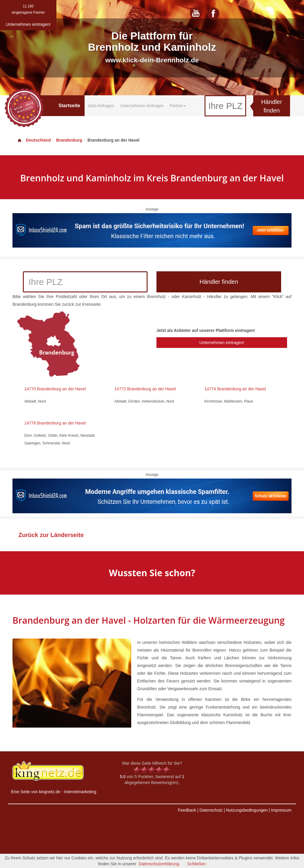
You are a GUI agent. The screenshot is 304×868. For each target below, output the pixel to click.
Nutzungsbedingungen (247, 810)
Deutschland (34, 140)
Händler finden (272, 106)
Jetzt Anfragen (101, 106)
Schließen (197, 864)
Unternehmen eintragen (142, 106)
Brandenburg (69, 140)
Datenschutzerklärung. (159, 864)
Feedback (187, 810)
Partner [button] (178, 106)
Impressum (281, 810)
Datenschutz (211, 810)
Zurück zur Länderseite (51, 535)
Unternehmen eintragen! (222, 343)
